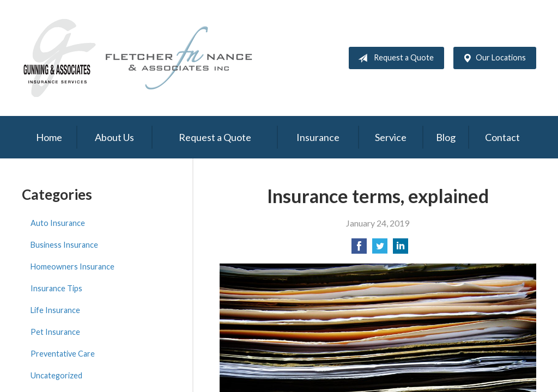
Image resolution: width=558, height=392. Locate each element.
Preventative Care (63, 354)
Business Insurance (64, 245)
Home (49, 137)
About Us (114, 137)
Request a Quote (394, 58)
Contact (502, 137)
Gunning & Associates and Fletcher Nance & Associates (144, 58)
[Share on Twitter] (380, 249)
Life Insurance (55, 310)
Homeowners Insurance (72, 267)
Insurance (318, 137)
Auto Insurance (58, 223)
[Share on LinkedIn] (401, 249)
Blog (446, 137)
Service (391, 137)
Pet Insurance (55, 332)
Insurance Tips (56, 288)
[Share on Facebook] (359, 249)
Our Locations (492, 58)
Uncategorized (56, 375)
